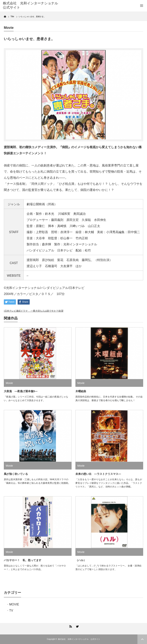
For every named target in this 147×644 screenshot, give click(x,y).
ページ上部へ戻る (142, 639)
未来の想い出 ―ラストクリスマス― (98, 474)
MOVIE (14, 604)
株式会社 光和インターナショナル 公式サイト (79, 639)
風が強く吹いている (16, 474)
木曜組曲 (81, 391)
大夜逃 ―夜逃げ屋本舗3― (21, 391)
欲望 (61, 311)
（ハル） (81, 560)
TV (11, 610)
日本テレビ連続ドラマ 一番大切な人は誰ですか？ (31, 311)
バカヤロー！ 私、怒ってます (23, 560)
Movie (9, 28)
